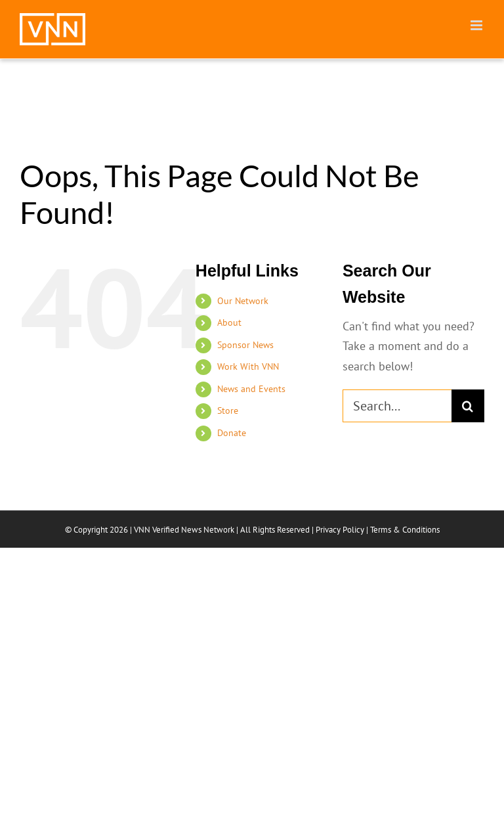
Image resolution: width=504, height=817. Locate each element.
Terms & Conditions (405, 530)
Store (228, 410)
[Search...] (397, 406)
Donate (232, 433)
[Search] (468, 406)
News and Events (251, 389)
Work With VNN (248, 366)
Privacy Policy (340, 530)
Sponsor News (245, 345)
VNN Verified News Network (184, 530)
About (229, 322)
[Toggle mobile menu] (477, 25)
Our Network (243, 301)
